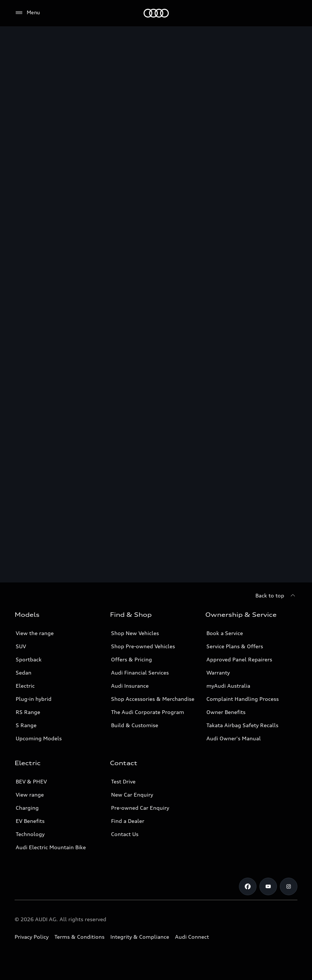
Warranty (218, 673)
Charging (27, 808)
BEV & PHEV (31, 781)
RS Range (28, 712)
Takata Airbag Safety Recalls (242, 725)
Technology (30, 834)
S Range (26, 725)
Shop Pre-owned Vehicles (143, 646)
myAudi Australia (228, 686)
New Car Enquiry (132, 795)
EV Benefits (30, 821)
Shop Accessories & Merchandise (153, 699)
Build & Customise (135, 725)
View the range (35, 633)
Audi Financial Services (140, 673)
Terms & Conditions (79, 937)
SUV (21, 646)
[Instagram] (289, 886)
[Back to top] (276, 596)
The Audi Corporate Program (148, 712)
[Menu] (156, 13)
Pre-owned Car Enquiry (140, 808)
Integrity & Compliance (140, 937)
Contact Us (125, 834)
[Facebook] (248, 886)
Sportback (29, 659)
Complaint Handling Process (243, 699)
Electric (25, 686)
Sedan (24, 673)
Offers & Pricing (132, 659)
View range (30, 795)
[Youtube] (268, 886)
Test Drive (123, 781)
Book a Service (225, 633)
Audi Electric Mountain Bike (51, 847)
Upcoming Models (39, 738)
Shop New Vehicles (135, 633)
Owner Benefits (226, 712)
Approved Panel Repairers (239, 659)
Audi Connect (192, 937)
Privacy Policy (32, 937)
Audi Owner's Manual (234, 738)
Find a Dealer (128, 821)
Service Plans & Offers (235, 646)
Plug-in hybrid (34, 699)
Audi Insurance (130, 686)
